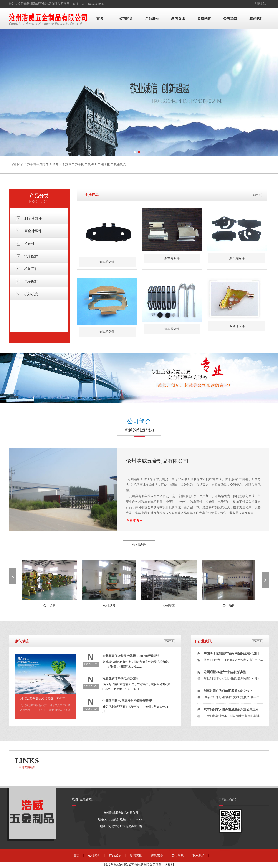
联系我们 (256, 18)
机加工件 (31, 269)
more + (256, 195)
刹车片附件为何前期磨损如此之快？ (228, 691)
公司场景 (230, 18)
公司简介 (126, 18)
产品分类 (39, 196)
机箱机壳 (31, 294)
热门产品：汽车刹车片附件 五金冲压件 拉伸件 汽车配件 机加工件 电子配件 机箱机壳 (69, 164)
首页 (100, 18)
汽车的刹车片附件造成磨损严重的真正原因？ (233, 710)
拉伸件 (30, 244)
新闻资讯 (178, 18)
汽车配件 (31, 256)
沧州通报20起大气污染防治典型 (225, 672)
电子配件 (31, 281)
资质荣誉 (204, 18)
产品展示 (152, 18)
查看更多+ (134, 520)
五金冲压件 (33, 231)
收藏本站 (260, 4)
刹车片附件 (33, 218)
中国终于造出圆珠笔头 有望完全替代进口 (232, 653)
